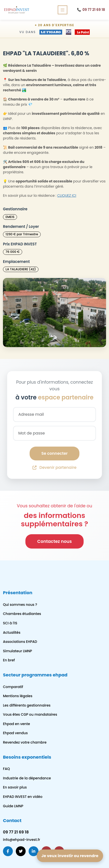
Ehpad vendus (15, 733)
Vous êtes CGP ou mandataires (30, 714)
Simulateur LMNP (18, 651)
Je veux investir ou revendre (70, 856)
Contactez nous (54, 541)
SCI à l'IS (10, 623)
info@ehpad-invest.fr (22, 840)
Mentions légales (18, 696)
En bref (9, 660)
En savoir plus (15, 787)
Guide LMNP (13, 806)
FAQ (6, 769)
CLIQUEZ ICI (67, 196)
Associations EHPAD (20, 642)
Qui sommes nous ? (20, 605)
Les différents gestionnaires (27, 705)
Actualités (12, 632)
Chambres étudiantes (22, 614)
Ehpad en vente (17, 724)
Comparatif (13, 687)
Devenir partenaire (54, 467)
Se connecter (54, 453)
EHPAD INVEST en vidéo (23, 797)
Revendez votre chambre (25, 742)
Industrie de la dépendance (27, 778)
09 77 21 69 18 (91, 10)
